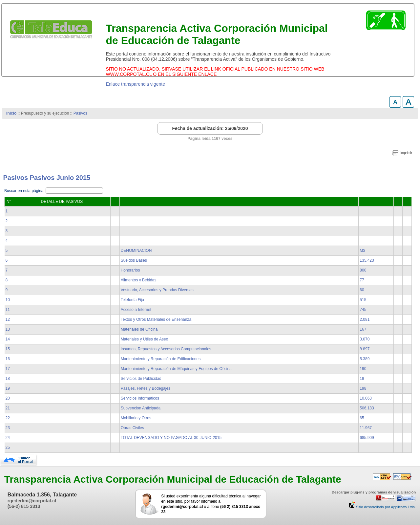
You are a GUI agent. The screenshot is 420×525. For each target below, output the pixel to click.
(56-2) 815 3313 (24, 506)
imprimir (406, 153)
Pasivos (80, 113)
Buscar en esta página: (25, 191)
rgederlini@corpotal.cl (32, 501)
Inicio (11, 113)
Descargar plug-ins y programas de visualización (374, 492)
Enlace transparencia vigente (135, 84)
